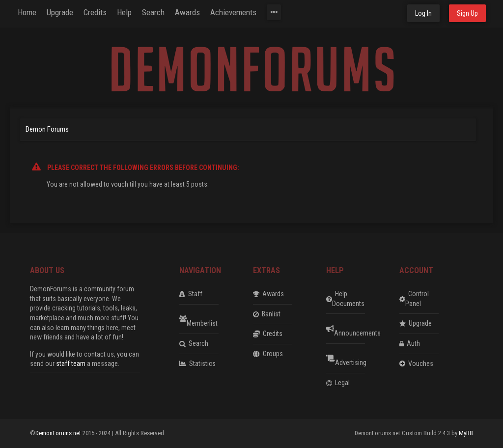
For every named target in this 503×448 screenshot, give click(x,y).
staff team (71, 364)
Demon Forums (47, 129)
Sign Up (467, 13)
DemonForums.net (59, 433)
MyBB (466, 433)
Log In (423, 13)
